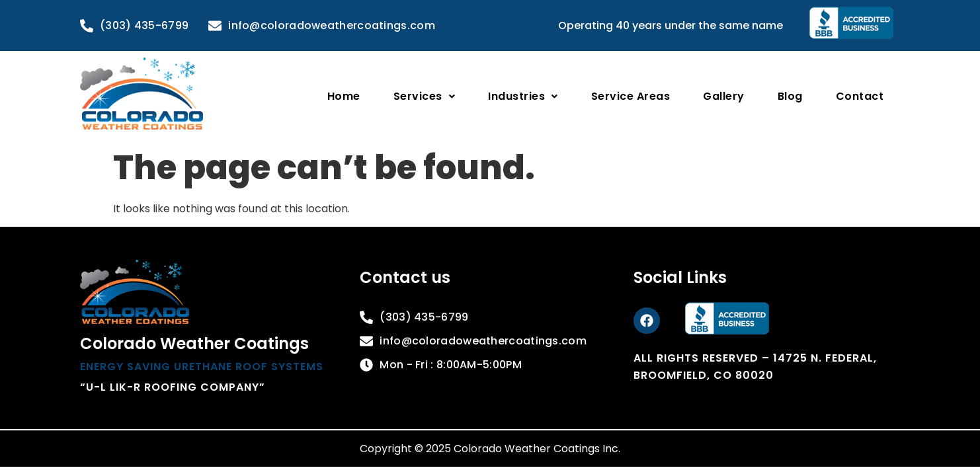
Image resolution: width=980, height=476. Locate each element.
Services (425, 97)
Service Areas (631, 97)
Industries (523, 97)
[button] (425, 97)
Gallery (724, 97)
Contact (860, 97)
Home (344, 97)
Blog (790, 97)
